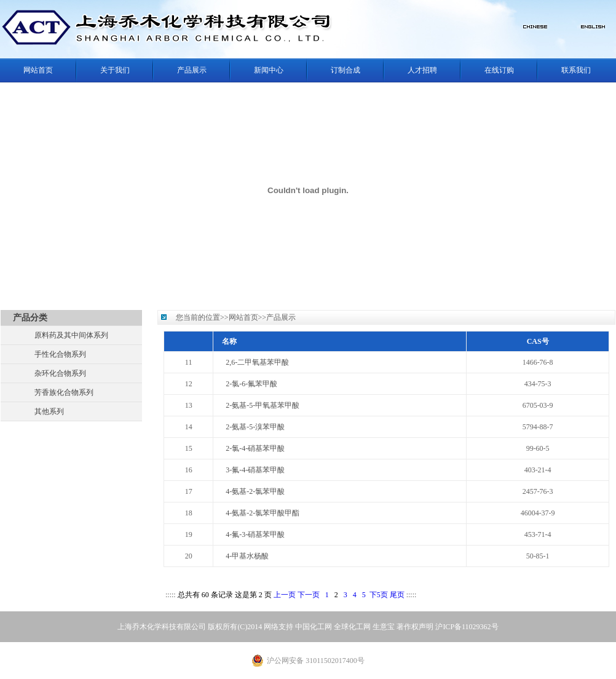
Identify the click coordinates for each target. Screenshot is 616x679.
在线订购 (499, 70)
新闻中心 (269, 70)
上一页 (285, 595)
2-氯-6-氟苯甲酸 (251, 384)
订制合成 (346, 70)
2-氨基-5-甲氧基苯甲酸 (263, 405)
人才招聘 (422, 70)
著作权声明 (415, 627)
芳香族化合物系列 (64, 392)
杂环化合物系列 (60, 373)
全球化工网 (352, 627)
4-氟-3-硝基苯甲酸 (255, 534)
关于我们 (115, 70)
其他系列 (49, 411)
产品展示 (192, 70)
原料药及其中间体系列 (71, 335)
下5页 (379, 595)
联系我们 (576, 70)
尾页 (397, 595)
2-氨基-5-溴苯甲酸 (255, 427)
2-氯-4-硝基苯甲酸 (255, 448)
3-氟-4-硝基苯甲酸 (255, 470)
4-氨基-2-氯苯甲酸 (255, 491)
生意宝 (384, 627)
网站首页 (38, 70)
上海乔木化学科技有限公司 (162, 627)
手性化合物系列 (60, 354)
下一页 (309, 595)
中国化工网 (314, 627)
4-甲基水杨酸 (247, 556)
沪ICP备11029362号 (467, 627)
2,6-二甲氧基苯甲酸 (257, 362)
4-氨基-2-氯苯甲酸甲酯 (263, 513)
